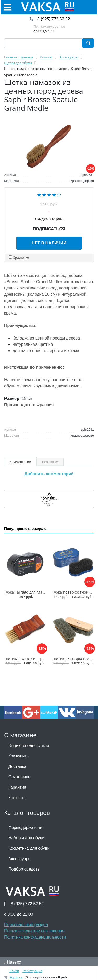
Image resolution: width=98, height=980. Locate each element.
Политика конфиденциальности (35, 937)
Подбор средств (24, 869)
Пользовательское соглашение (34, 931)
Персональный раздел (26, 925)
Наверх (13, 962)
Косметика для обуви (29, 848)
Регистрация (32, 971)
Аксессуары (20, 859)
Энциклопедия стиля (29, 746)
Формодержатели (25, 827)
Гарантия (17, 787)
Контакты (17, 798)
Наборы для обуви (26, 838)
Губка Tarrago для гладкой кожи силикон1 (42, 592)
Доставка (17, 766)
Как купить (19, 756)
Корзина (16, 977)
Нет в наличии (49, 243)
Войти (14, 971)
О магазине (19, 777)
